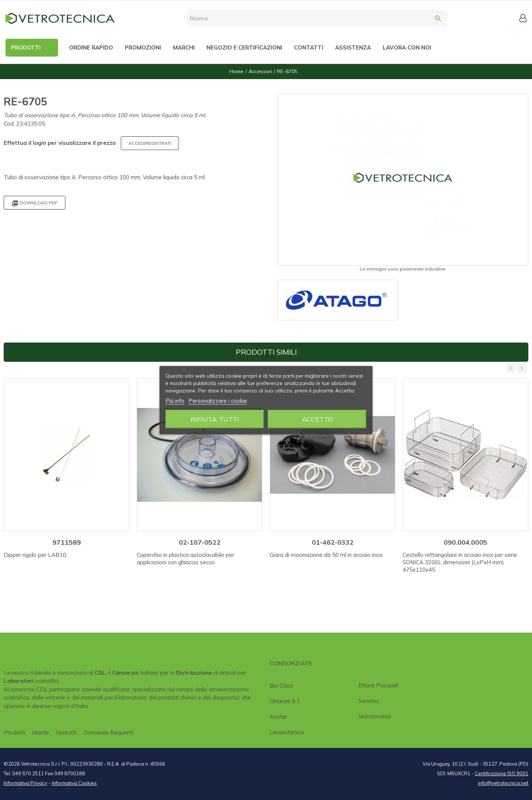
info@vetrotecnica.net (503, 783)
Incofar (278, 717)
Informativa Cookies (74, 783)
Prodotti (14, 733)
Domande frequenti (108, 733)
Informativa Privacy (25, 783)
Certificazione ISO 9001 (502, 773)
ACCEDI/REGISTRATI (150, 143)
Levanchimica (287, 732)
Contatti (66, 733)
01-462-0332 (333, 542)
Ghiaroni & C (285, 701)
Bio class (282, 686)
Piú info (175, 400)
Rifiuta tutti (215, 419)
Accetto (317, 419)
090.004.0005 (465, 542)
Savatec (369, 701)
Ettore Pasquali (378, 685)
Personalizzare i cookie (218, 400)
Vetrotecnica (374, 716)
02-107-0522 (200, 542)
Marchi (40, 733)
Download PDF (35, 203)
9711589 (67, 542)
